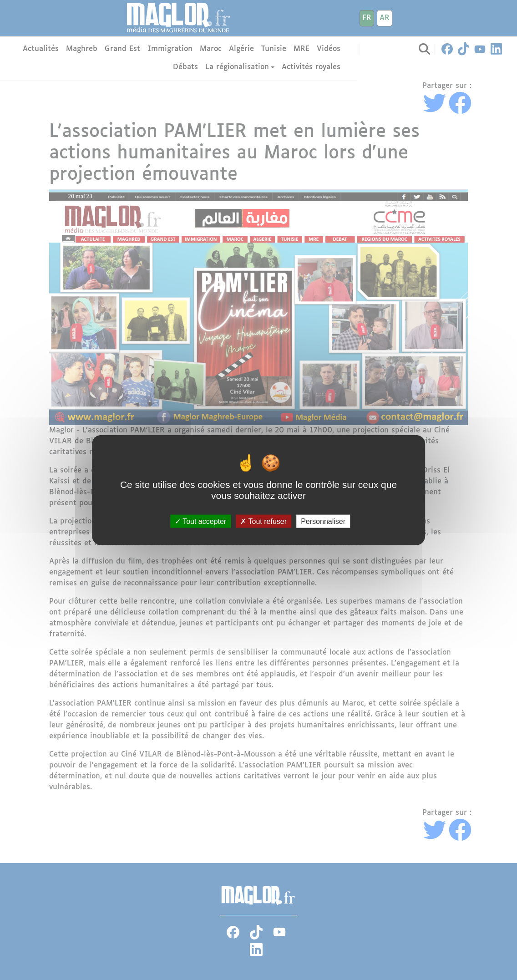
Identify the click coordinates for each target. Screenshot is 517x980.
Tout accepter (200, 521)
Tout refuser (264, 521)
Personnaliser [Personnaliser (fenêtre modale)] (323, 521)
